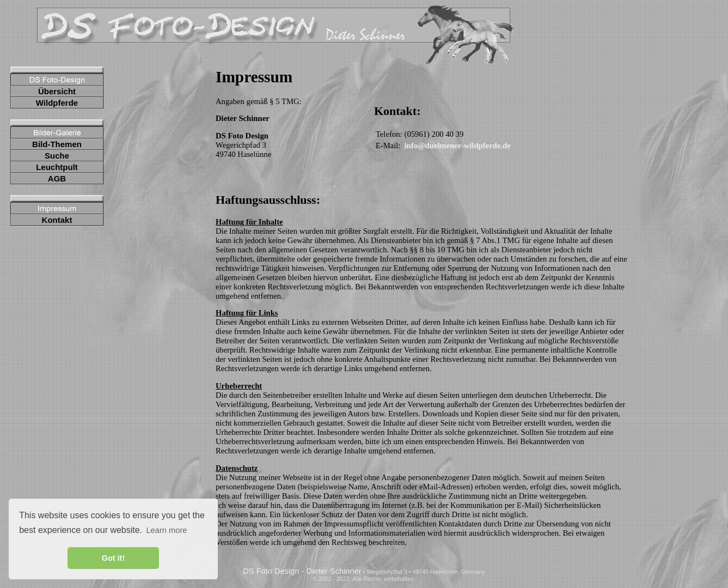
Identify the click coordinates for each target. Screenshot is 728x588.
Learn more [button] (166, 530)
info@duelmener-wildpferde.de (458, 146)
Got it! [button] (113, 558)
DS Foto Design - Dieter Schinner (302, 571)
